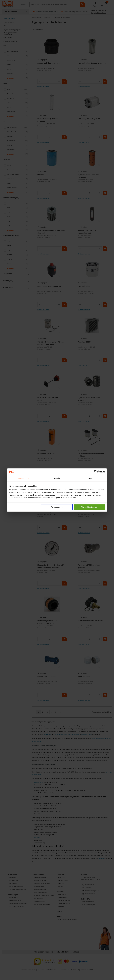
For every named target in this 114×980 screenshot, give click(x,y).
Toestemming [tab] (24, 478)
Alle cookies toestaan (89, 507)
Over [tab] (90, 478)
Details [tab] (57, 478)
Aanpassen (57, 507)
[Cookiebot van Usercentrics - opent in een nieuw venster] (96, 472)
